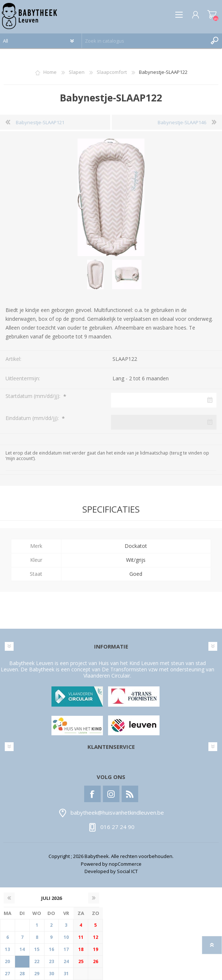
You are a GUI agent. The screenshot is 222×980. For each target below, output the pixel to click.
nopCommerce (125, 864)
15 (37, 949)
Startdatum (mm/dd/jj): (34, 396)
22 (37, 961)
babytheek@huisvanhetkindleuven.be (117, 813)
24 (66, 961)
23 (51, 961)
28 (22, 974)
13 (7, 949)
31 (66, 974)
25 (81, 961)
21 (22, 961)
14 (22, 949)
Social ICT (127, 871)
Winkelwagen (212, 15)
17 (66, 949)
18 (81, 949)
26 (96, 961)
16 (51, 949)
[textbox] (145, 41)
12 (96, 937)
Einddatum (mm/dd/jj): (33, 418)
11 (81, 937)
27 (7, 974)
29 (37, 974)
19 (96, 949)
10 (66, 937)
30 (51, 974)
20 (7, 961)
